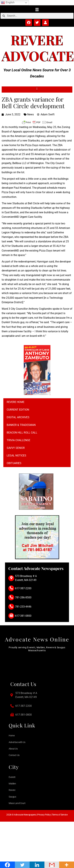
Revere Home (16, 402)
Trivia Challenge (18, 440)
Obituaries (14, 463)
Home (12, 736)
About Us (13, 749)
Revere (37, 40)
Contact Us (14, 755)
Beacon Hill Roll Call (22, 433)
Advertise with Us (17, 742)
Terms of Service (60, 815)
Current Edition (18, 410)
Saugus (12, 797)
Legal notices (16, 456)
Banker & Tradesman (21, 425)
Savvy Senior (16, 448)
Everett (12, 777)
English (8, 3)
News (30, 114)
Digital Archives (18, 417)
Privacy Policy (44, 815)
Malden (12, 784)
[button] (37, 9)
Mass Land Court (17, 803)
